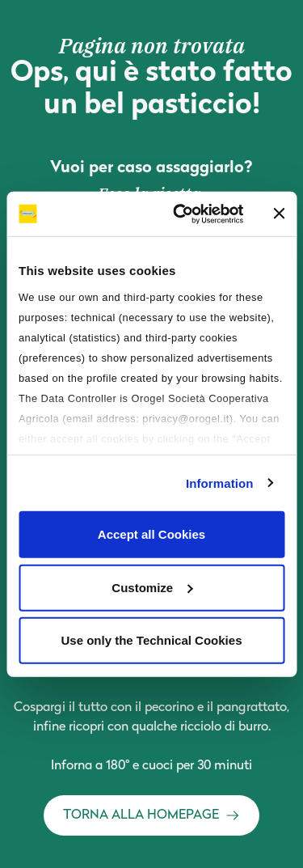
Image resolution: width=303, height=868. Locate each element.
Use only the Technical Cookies (152, 640)
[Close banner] (279, 214)
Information (220, 483)
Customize (152, 587)
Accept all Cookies (151, 534)
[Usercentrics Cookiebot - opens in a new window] (181, 214)
